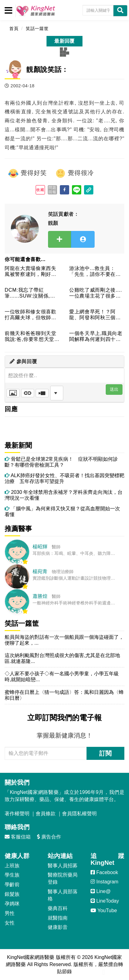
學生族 (12, 875)
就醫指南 (58, 918)
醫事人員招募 (63, 866)
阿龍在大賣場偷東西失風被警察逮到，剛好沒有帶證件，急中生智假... (31, 272)
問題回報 (52, 190)
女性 (10, 923)
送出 (114, 389)
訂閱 (105, 753)
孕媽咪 (12, 904)
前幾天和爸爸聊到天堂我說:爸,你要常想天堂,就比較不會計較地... (31, 337)
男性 (10, 913)
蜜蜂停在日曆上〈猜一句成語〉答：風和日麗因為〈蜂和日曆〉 (64, 695)
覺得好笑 (27, 173)
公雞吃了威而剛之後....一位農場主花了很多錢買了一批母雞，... (96, 293)
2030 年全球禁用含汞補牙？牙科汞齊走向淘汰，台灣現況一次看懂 (64, 495)
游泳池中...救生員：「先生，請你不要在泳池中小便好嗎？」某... (95, 272)
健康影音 (58, 927)
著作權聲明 (17, 814)
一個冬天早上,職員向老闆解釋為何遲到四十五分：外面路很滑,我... (96, 337)
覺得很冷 (74, 173)
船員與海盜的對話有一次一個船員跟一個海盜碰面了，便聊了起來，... (64, 640)
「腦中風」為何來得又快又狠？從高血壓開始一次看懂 (62, 512)
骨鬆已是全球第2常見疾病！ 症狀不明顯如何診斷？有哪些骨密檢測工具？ (61, 462)
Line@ (101, 891)
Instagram (105, 882)
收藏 (40, 190)
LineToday (105, 901)
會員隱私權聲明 (79, 814)
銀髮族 (12, 894)
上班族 (12, 866)
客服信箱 (18, 837)
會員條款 (46, 814)
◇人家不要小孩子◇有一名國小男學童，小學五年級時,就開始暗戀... (62, 677)
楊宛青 (40, 571)
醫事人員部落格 (63, 895)
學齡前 (12, 884)
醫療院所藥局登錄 (63, 878)
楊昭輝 (40, 547)
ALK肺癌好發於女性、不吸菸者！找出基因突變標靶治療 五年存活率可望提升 (64, 478)
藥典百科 (58, 908)
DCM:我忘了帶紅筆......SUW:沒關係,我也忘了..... (30, 293)
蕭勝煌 (40, 596)
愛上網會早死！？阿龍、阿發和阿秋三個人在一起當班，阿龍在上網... (95, 315)
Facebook (104, 872)
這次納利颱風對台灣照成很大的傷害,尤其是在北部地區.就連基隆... (62, 658)
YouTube (104, 910)
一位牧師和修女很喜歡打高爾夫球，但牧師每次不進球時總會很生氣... (31, 315)
